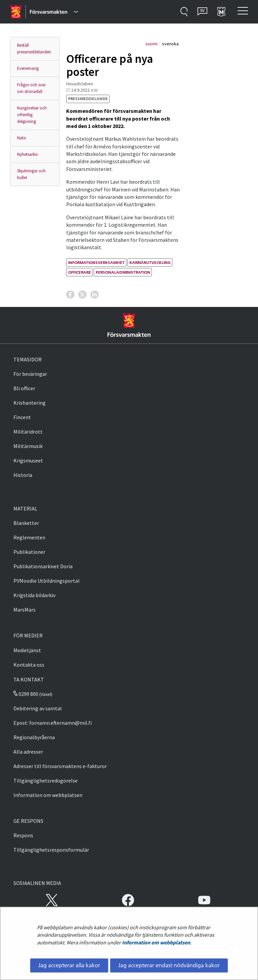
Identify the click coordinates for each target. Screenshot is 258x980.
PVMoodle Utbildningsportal (47, 581)
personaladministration (123, 272)
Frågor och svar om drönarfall (31, 88)
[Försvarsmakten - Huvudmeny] (54, 12)
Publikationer (29, 552)
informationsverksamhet (96, 262)
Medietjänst (27, 650)
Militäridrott (28, 432)
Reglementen (29, 537)
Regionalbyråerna (34, 737)
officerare (80, 272)
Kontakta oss (29, 665)
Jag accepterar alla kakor (69, 965)
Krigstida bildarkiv (34, 595)
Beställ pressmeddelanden (34, 49)
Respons (23, 835)
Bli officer (24, 388)
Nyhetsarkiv (28, 154)
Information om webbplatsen (156, 942)
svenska (170, 44)
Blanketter (26, 523)
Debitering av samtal (38, 708)
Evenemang (28, 68)
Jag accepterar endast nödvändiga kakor (169, 965)
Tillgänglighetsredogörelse (46, 781)
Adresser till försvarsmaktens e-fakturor (60, 766)
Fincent (22, 417)
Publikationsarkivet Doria (43, 566)
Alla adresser (28, 752)
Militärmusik (28, 446)
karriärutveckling (150, 262)
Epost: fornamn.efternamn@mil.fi (53, 723)
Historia (23, 475)
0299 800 (26, 694)
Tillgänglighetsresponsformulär (51, 850)
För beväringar (30, 374)
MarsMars (25, 610)
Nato (22, 138)
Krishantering (30, 403)
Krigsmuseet (28, 460)
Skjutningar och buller (31, 174)
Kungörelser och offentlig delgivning (32, 115)
